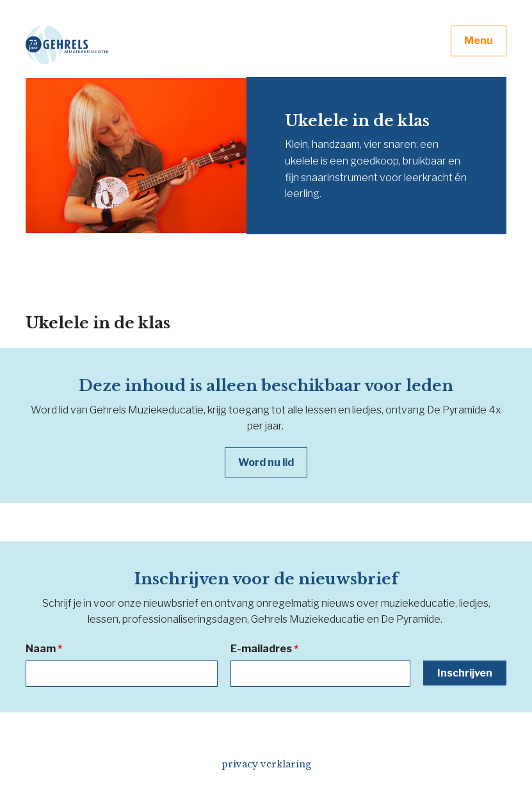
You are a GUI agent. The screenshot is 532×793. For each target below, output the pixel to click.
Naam (44, 649)
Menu (479, 41)
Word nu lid (266, 462)
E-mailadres (264, 649)
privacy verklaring (266, 764)
